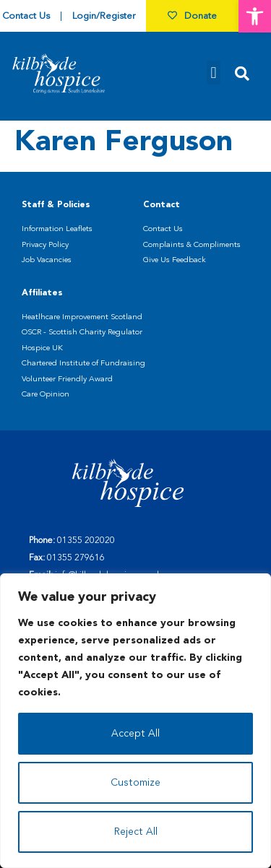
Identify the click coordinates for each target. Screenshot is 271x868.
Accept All (135, 734)
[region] (135, 721)
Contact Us (26, 16)
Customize (135, 783)
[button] (255, 16)
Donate (192, 16)
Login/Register (104, 16)
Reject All (136, 832)
